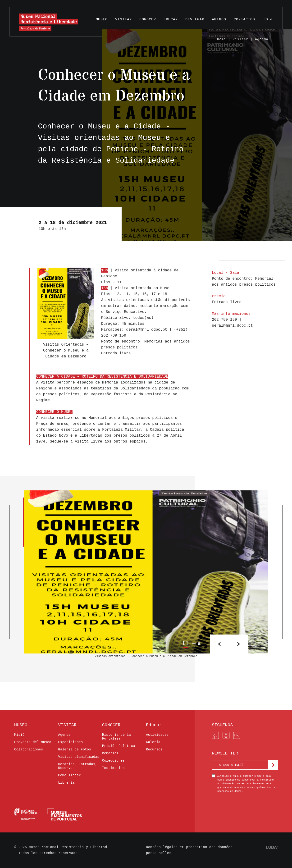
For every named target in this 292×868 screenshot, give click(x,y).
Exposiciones (70, 742)
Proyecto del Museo (33, 742)
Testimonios (114, 768)
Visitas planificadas (79, 757)
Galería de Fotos (75, 749)
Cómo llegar (69, 775)
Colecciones (114, 761)
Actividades (157, 735)
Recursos (154, 749)
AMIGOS (219, 20)
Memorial (110, 753)
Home (222, 39)
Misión (20, 735)
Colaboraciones (29, 749)
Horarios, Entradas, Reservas (78, 766)
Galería (153, 742)
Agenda (262, 39)
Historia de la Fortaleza (117, 737)
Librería (66, 783)
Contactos (244, 20)
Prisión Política (119, 746)
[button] (238, 644)
